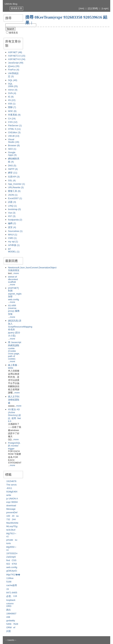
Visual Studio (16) (14, 141)
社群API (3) (14, 177)
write (9, 495)
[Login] (105, 8)
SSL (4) (12, 180)
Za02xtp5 (11, 557)
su (16, 540)
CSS (14, 560)
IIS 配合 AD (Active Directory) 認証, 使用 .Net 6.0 (14, 415)
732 (8, 519)
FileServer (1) (15, 125)
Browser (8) (14, 145)
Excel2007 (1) (15, 198)
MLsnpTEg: (12, 526)
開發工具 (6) (14, 191)
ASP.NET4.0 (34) (17, 59)
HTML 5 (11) (14, 129)
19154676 (11, 481)
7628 (16, 624)
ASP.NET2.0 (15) (17, 56)
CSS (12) (13, 122)
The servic (11, 485)
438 (8, 617)
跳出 (9, 610)
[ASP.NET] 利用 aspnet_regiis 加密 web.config (15, 294)
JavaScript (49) (16, 63)
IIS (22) (12, 100)
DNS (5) (12, 166)
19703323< (12, 553)
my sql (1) (13, 242)
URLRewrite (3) (16, 187)
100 (8, 516)
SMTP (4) (13, 169)
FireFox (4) (14, 70)
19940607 (11, 614)
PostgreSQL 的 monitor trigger (14, 446)
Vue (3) (12, 213)
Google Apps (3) (12, 154)
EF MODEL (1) (14, 250)
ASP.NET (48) (15, 52)
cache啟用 (12, 585)
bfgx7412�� (13, 575)
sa (17, 516)
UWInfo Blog (11, 4)
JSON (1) (13, 195)
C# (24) (12, 119)
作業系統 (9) (14, 115)
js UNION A (12, 499)
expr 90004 (12, 502)
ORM (9, 627)
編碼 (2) (12, 223)
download (11, 506)
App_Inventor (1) (16, 184)
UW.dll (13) (14, 136)
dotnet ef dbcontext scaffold (13, 279)
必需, (9, 596)
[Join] (81, 8)
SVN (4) (12, 93)
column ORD (10, 605)
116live (10, 578)
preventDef (12, 512)
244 (14, 519)
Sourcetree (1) (15, 231)
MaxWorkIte (12, 523)
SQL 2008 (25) (13, 85)
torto (9, 543)
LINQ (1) (12, 206)
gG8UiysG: (12, 571)
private (10, 540)
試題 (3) (12, 202)
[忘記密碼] (93, 8)
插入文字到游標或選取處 (14, 400)
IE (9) (11, 97)
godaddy (11, 620)
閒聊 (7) (12, 107)
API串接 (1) (14, 245)
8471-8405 (12, 593)
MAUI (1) (13, 235)
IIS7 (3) (12, 216)
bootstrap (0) (14, 209)
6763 (14, 564)
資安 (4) (12, 227)
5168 (9, 582)
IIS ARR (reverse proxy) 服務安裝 (14, 310)
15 (7, 589)
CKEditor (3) (14, 132)
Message (11, 509)
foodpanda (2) (15, 220)
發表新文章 (16, 8)
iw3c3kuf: (11, 530)
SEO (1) (12, 149)
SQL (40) (13, 80)
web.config (12, 567)
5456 (9, 624)
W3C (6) (12, 111)
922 (8, 564)
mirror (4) (13, 90)
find (8, 560)
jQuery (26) (14, 66)
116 (15, 596)
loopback (11, 600)
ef (14, 627)
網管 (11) (13, 173)
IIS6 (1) (12, 104)
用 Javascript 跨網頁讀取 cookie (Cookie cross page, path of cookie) (15, 351)
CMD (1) (12, 238)
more (16, 273)
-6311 (9, 488)
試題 (9, 631)
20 (13, 516)
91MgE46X (12, 492)
